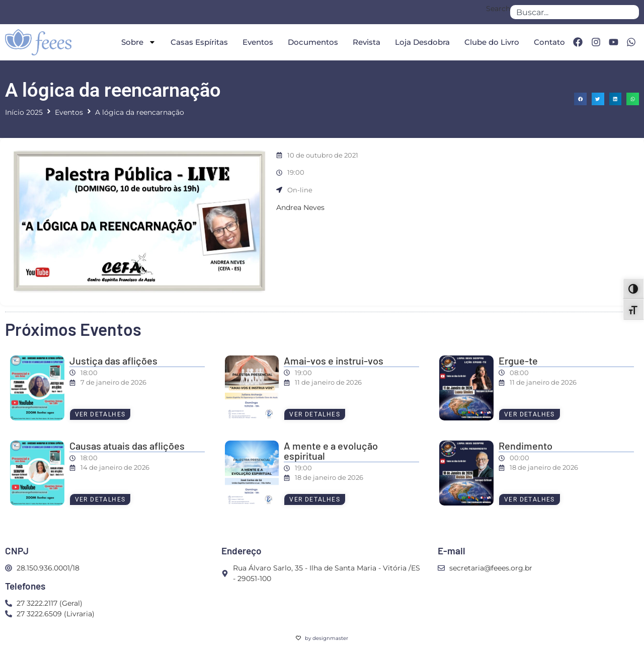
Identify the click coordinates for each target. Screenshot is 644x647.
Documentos (313, 42)
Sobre (139, 42)
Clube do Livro (492, 42)
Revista (367, 42)
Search (498, 9)
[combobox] (575, 12)
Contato (549, 42)
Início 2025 (24, 112)
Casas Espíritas (199, 42)
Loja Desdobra (422, 42)
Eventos (258, 42)
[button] (580, 99)
